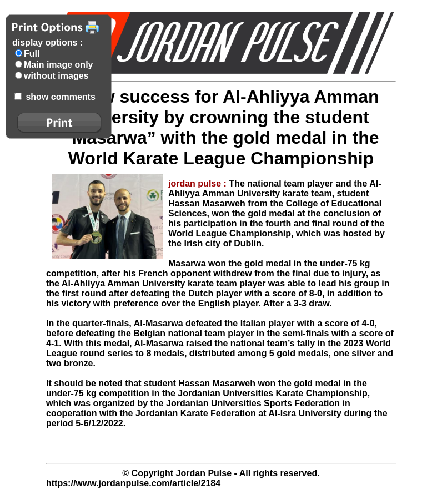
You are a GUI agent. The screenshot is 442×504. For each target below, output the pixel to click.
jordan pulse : (199, 183)
